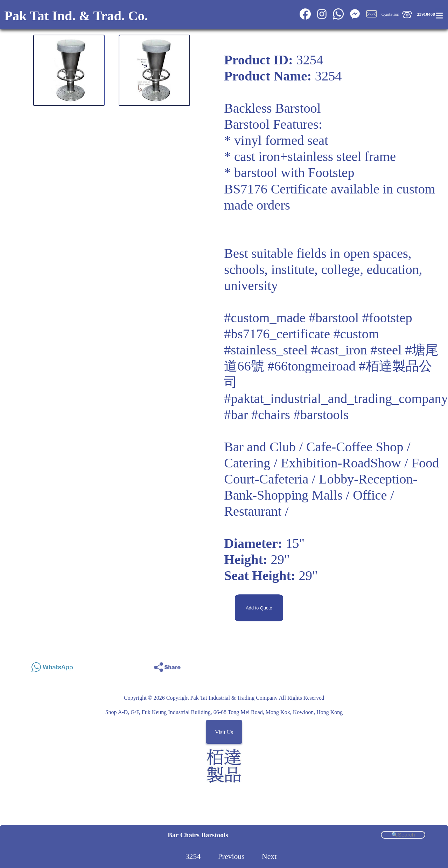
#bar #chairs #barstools (286, 415)
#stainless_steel (266, 350)
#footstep (387, 318)
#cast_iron (339, 350)
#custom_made (265, 318)
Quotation (390, 14)
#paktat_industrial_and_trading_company (336, 398)
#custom (356, 334)
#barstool (334, 318)
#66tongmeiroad (311, 366)
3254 (193, 856)
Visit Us (224, 732)
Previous (231, 856)
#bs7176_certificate (277, 334)
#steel (386, 350)
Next (269, 856)
